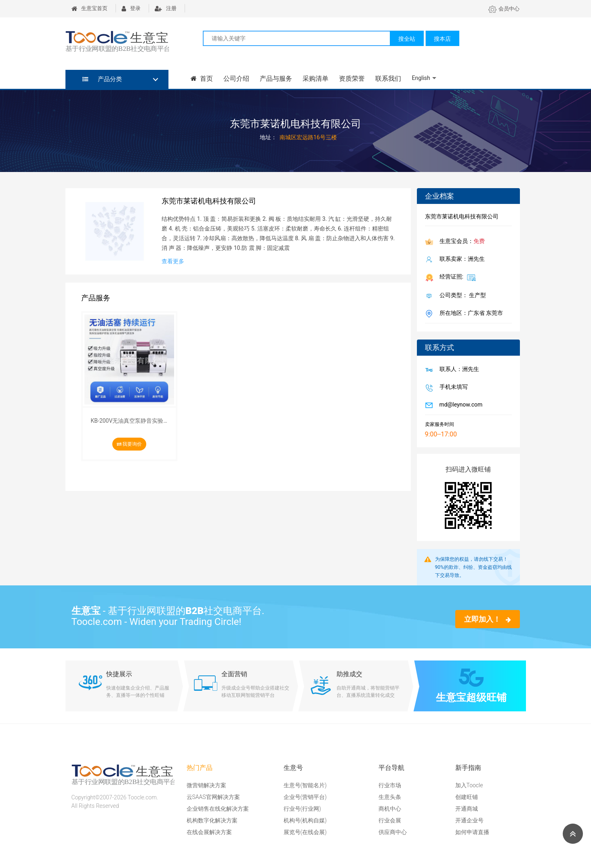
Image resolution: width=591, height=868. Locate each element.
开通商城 (467, 809)
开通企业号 (469, 820)
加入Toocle (469, 785)
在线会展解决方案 (209, 832)
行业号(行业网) (302, 809)
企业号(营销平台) (305, 797)
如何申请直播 (472, 832)
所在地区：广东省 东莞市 (470, 314)
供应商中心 (393, 832)
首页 (202, 79)
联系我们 (388, 79)
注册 (166, 8)
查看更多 (173, 261)
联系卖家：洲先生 (461, 260)
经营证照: (456, 277)
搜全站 (407, 39)
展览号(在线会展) (305, 832)
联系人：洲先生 (458, 370)
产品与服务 (276, 79)
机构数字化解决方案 (212, 820)
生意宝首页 (89, 8)
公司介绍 (236, 79)
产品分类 (102, 79)
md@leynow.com (460, 405)
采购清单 (315, 79)
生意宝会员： (461, 242)
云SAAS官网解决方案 (213, 797)
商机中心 (390, 809)
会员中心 (504, 9)
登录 (131, 8)
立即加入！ (487, 619)
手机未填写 (452, 388)
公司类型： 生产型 (461, 296)
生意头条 (390, 797)
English (421, 78)
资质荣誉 (352, 79)
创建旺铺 (467, 797)
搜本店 (442, 39)
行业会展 (390, 820)
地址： (268, 137)
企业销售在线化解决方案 (218, 809)
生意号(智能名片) (305, 785)
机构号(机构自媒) (305, 820)
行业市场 (390, 785)
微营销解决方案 (206, 785)
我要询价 (129, 444)
